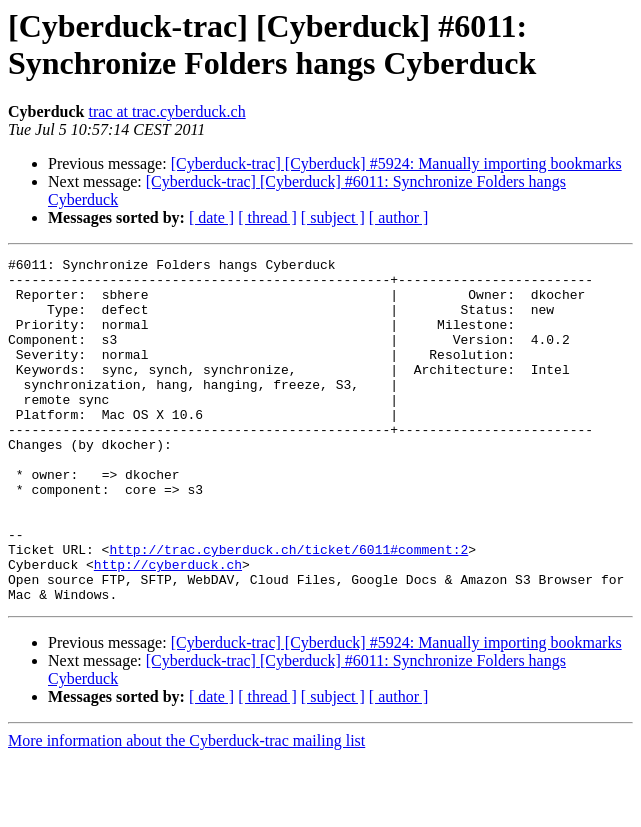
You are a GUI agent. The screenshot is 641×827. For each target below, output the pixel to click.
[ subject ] (333, 217)
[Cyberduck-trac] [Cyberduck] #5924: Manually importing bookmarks (396, 163)
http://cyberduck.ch (168, 627)
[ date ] (211, 217)
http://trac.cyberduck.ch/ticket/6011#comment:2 (288, 609)
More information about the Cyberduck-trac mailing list (186, 809)
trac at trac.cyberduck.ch (166, 111)
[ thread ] (267, 217)
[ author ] (399, 217)
